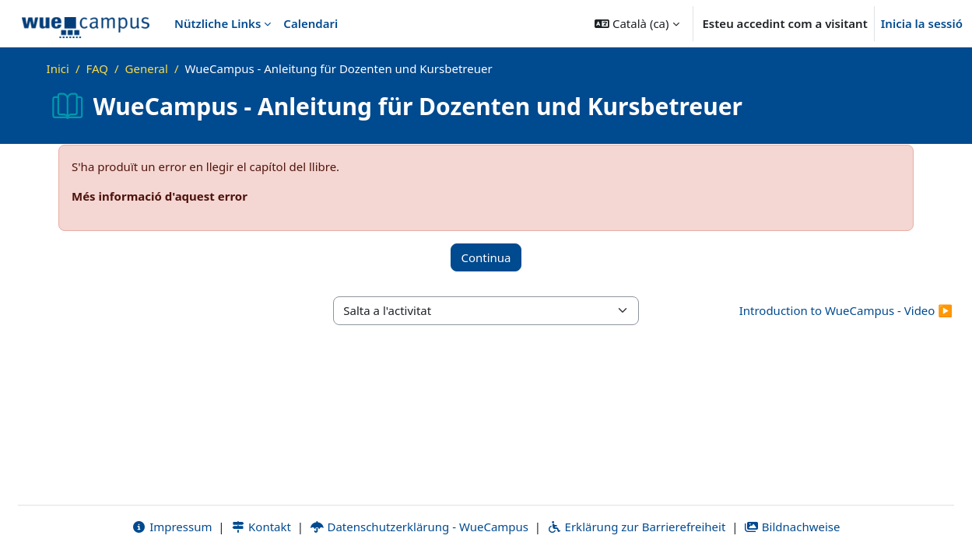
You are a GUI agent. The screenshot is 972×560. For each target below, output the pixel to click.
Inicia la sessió (922, 23)
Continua (486, 257)
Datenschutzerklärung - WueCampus (419, 527)
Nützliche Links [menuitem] (218, 23)
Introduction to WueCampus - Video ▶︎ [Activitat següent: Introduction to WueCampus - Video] (846, 310)
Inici (58, 68)
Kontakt (261, 527)
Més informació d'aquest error (160, 196)
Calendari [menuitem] (311, 23)
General (147, 68)
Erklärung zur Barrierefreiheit (636, 527)
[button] (637, 23)
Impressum (172, 527)
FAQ (97, 68)
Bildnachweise (792, 527)
